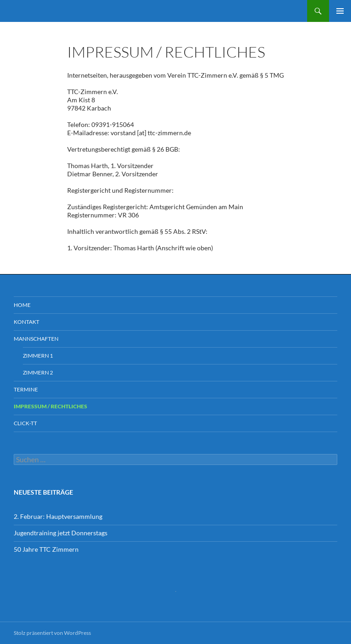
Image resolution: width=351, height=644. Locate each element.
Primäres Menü (340, 11)
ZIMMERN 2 (38, 372)
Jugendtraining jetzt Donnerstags (61, 533)
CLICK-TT (25, 423)
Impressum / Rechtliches (51, 406)
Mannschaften (36, 339)
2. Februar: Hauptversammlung (58, 516)
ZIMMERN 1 (38, 356)
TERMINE (26, 389)
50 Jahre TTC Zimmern (46, 549)
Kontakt (27, 322)
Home (22, 305)
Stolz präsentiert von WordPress (52, 633)
